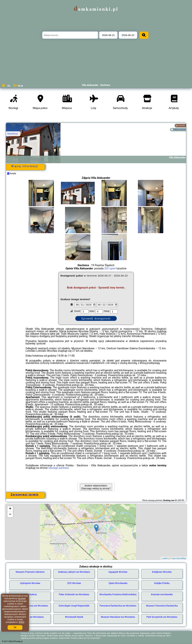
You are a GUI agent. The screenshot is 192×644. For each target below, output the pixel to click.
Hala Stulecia (30, 594)
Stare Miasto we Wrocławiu (30, 617)
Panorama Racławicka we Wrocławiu (118, 606)
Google (22, 599)
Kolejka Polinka (162, 583)
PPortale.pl (18, 641)
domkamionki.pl (96, 9)
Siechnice (13, 134)
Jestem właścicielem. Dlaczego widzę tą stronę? (96, 487)
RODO (22, 622)
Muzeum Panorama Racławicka (162, 606)
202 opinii (110, 268)
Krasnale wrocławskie (162, 594)
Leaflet (165, 558)
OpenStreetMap (179, 558)
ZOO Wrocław (74, 583)
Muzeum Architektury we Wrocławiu (30, 606)
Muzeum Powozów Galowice (30, 572)
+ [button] (10, 509)
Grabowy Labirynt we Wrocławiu (74, 572)
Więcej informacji (25, 166)
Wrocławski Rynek (74, 617)
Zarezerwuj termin (25, 494)
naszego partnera (59, 468)
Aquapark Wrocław (118, 572)
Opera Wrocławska (118, 583)
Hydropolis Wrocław (30, 583)
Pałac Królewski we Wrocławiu (74, 594)
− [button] (10, 515)
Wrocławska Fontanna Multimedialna (118, 594)
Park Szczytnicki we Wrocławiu (162, 617)
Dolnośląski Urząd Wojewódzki (74, 606)
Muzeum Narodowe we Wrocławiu (118, 617)
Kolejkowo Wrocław (162, 572)
